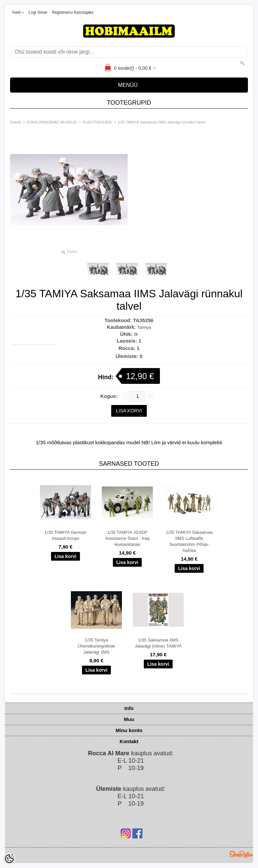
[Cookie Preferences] (9, 859)
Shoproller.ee (241, 854)
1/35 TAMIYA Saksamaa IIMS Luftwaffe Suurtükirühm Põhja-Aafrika (189, 541)
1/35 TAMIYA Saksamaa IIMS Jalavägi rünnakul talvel (161, 122)
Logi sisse (38, 12)
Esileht (16, 122)
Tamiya (144, 327)
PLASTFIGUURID (97, 122)
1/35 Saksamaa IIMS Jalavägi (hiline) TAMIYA (158, 643)
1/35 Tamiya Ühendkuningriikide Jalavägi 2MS (97, 646)
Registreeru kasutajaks (73, 12)
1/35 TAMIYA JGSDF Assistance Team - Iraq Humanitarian (127, 538)
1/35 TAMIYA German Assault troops (65, 535)
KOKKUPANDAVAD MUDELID (52, 122)
